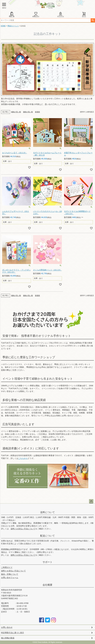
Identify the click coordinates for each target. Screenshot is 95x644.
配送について (47, 536)
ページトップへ (91, 501)
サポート (47, 562)
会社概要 (47, 585)
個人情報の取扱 (8, 638)
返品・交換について (10, 574)
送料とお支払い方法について (23, 529)
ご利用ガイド (7, 567)
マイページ (61, 14)
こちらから (23, 458)
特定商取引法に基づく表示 (12, 633)
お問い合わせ (7, 627)
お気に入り (36, 14)
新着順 (37, 112)
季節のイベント (13, 26)
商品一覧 (12, 14)
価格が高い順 (28, 112)
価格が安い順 (16, 112)
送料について (47, 512)
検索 (93, 20)
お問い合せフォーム (10, 578)
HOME (3, 26)
